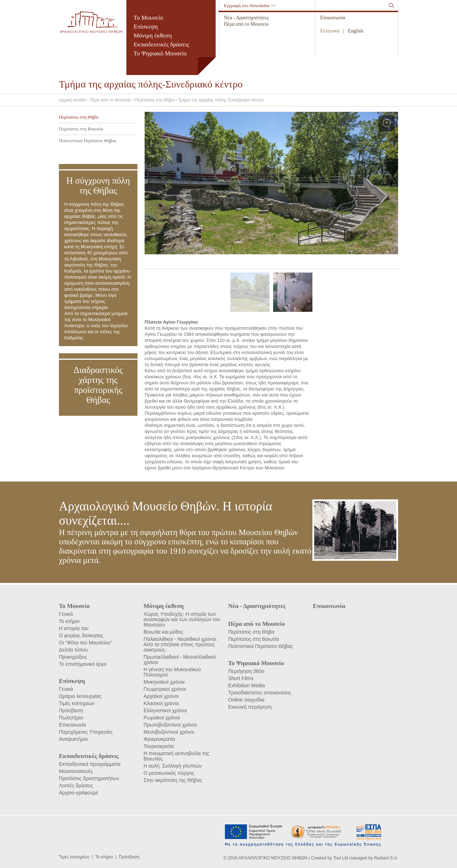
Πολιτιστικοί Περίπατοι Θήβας (88, 141)
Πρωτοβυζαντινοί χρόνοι (170, 725)
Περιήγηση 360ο (246, 671)
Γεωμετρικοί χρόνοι (165, 689)
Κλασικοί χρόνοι (161, 703)
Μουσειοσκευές (76, 771)
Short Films (241, 678)
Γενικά (66, 614)
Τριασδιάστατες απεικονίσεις (260, 693)
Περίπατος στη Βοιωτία (81, 129)
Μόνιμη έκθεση (153, 36)
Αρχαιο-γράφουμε (79, 793)
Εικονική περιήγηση (250, 707)
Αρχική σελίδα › (74, 100)
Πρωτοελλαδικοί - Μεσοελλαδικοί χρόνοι (180, 660)
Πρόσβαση (71, 710)
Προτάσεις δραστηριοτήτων (89, 778)
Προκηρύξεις (73, 657)
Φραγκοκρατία (159, 739)
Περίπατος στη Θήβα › (156, 100)
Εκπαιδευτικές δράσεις (161, 44)
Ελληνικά (330, 31)
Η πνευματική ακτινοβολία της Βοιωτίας (176, 756)
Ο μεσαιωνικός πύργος (169, 773)
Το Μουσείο (148, 18)
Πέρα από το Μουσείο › (112, 100)
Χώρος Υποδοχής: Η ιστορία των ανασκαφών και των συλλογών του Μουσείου (182, 619)
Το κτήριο (69, 621)
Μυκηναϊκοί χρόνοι (164, 682)
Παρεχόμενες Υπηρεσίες (86, 732)
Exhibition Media (247, 685)
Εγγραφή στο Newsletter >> (250, 6)
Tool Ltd (341, 858)
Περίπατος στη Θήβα (79, 117)
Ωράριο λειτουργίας (80, 696)
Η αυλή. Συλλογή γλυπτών (173, 766)
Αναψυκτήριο (73, 739)
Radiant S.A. (386, 858)
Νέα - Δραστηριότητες (246, 18)
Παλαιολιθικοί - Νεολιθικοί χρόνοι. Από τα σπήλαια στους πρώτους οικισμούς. (180, 644)
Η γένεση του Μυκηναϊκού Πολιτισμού (172, 672)
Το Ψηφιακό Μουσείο (160, 53)
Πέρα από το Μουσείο (246, 24)
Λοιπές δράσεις (76, 785)
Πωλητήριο (71, 718)
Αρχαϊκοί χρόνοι (161, 696)
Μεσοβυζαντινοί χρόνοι (169, 732)
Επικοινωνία (333, 18)
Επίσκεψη (146, 27)
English (356, 31)
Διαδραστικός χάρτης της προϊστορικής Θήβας (98, 385)
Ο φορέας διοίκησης (81, 635)
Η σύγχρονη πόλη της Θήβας (98, 186)
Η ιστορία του (74, 628)
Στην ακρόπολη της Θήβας (173, 780)
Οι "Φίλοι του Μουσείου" (86, 643)
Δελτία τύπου (73, 650)
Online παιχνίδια (246, 700)
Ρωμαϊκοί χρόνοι (162, 718)
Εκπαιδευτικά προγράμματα (90, 764)
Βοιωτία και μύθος (164, 632)
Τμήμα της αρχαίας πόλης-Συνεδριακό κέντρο (221, 100)
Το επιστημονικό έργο (83, 664)
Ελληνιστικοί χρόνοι (165, 710)
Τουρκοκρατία (159, 746)
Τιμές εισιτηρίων (77, 703)
